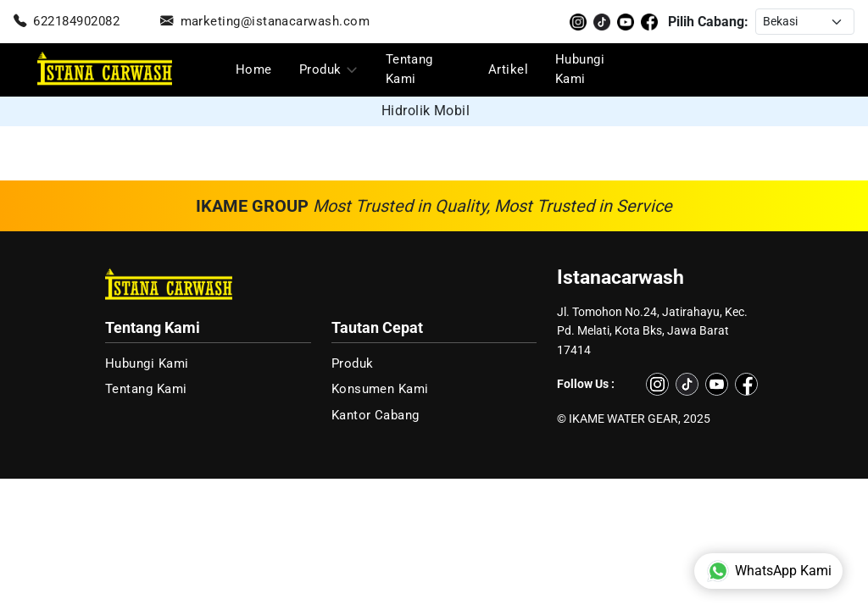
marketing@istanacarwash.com (265, 22)
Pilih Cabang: (708, 22)
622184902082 (67, 22)
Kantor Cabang (376, 415)
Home (254, 69)
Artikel (508, 69)
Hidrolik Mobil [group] (426, 111)
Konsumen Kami (380, 389)
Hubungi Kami (580, 69)
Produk (320, 69)
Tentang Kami (409, 69)
